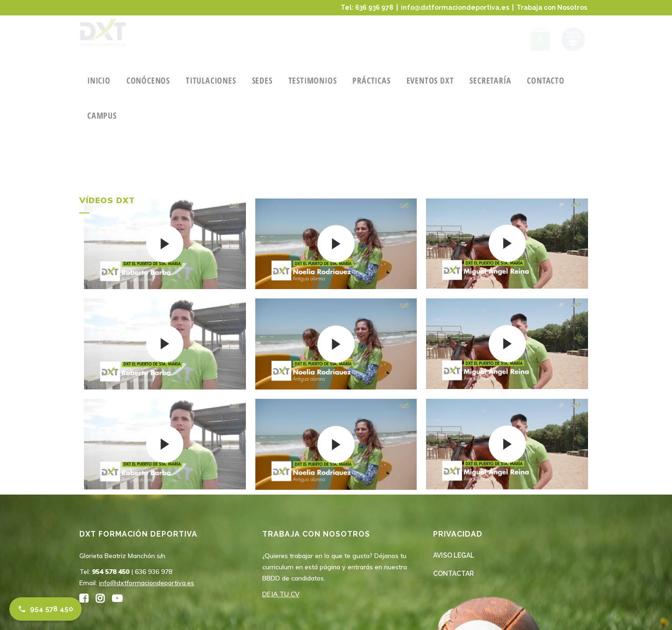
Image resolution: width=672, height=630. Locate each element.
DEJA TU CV (281, 594)
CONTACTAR (453, 573)
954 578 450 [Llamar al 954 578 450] (45, 609)
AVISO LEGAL (454, 555)
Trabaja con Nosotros (552, 7)
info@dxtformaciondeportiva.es (455, 7)
